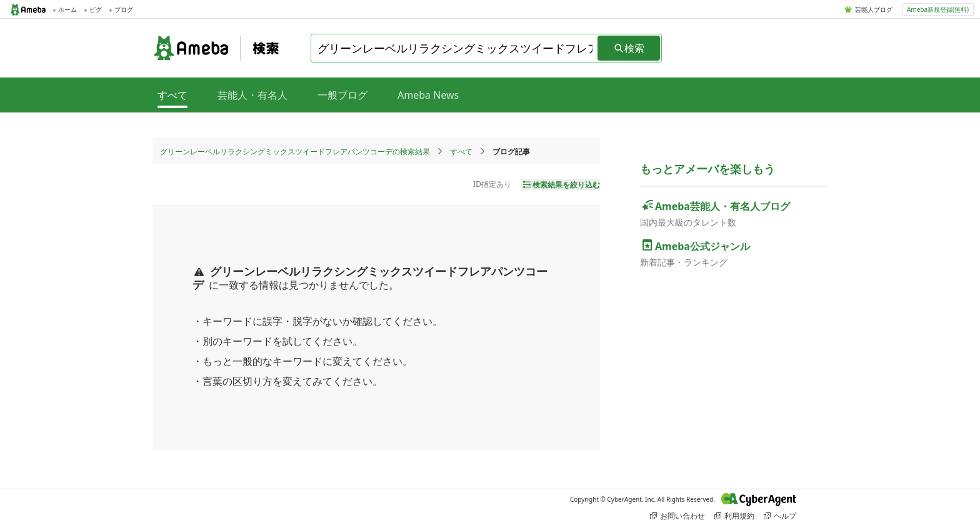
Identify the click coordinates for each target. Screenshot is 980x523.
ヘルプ (780, 516)
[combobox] (455, 48)
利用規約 (734, 516)
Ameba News (428, 95)
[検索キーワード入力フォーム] (455, 48)
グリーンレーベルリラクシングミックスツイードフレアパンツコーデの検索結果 (295, 152)
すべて (461, 152)
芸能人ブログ (874, 9)
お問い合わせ (677, 516)
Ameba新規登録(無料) (938, 9)
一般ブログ (342, 95)
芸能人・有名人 (252, 95)
